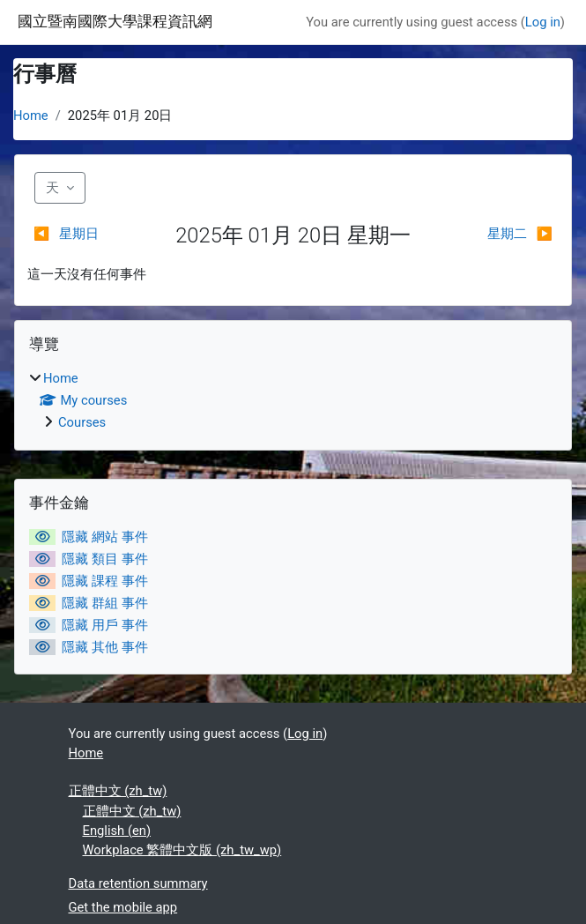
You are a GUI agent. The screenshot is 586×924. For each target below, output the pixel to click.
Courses (82, 422)
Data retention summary (138, 883)
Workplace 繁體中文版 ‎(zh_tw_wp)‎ (182, 850)
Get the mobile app (123, 907)
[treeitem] (293, 400)
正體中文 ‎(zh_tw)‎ (118, 791)
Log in (543, 22)
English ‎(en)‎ (117, 831)
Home (31, 115)
